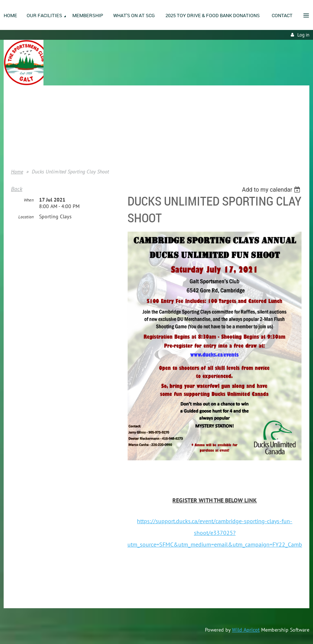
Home (17, 113)
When (29, 200)
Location (26, 217)
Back (17, 189)
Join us (18, 124)
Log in (303, 35)
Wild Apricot (246, 630)
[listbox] (272, 190)
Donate (19, 135)
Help (16, 146)
